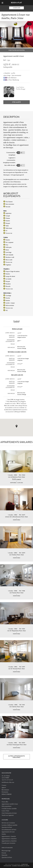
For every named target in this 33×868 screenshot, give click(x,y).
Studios (4, 834)
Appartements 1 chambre (9, 836)
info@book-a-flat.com (8, 782)
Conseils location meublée (9, 809)
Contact (4, 785)
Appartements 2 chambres (9, 839)
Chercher (17, 8)
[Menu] (3, 3)
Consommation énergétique (11, 154)
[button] (30, 34)
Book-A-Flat (16, 3)
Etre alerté (16, 102)
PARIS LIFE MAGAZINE (7, 848)
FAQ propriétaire (7, 806)
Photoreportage (6, 851)
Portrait (4, 853)
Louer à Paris (5, 811)
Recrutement (5, 790)
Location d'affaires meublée (9, 825)
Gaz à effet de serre (10, 165)
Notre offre (5, 802)
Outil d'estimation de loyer (9, 813)
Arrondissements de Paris (9, 830)
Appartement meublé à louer (10, 804)
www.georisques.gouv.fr (17, 175)
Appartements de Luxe (8, 832)
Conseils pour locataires (8, 843)
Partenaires (5, 792)
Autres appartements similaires (16, 757)
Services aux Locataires (8, 823)
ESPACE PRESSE (7, 794)
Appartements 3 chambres (9, 841)
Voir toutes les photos (16, 50)
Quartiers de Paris (7, 827)
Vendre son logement (8, 815)
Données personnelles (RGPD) (21, 866)
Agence (4, 787)
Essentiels (4, 855)
